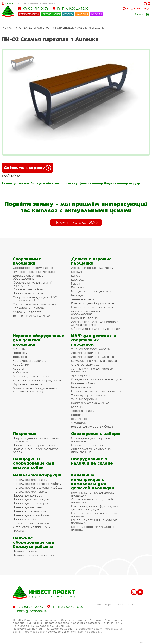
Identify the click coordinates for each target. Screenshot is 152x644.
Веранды (78, 295)
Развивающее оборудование (93, 303)
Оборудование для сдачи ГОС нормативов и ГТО (35, 299)
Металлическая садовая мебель (37, 484)
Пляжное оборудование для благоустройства (33, 542)
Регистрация (142, 8)
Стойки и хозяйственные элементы (96, 391)
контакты (96, 14)
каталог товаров (29, 14)
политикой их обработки (85, 632)
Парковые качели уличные (90, 403)
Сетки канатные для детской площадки (92, 501)
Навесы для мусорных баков (92, 426)
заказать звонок (51, 14)
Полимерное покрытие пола (34, 445)
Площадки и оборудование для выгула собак (33, 463)
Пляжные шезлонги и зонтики (34, 555)
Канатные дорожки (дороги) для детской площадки (94, 508)
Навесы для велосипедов (31, 499)
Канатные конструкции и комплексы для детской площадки (93, 481)
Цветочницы (80, 419)
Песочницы (79, 287)
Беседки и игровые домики (91, 291)
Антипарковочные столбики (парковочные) (91, 450)
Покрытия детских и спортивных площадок (36, 440)
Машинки (20, 349)
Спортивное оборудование (33, 268)
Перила (18, 531)
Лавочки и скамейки (91, 28)
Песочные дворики (85, 318)
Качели (76, 276)
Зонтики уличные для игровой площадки (92, 370)
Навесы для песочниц (29, 507)
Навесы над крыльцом (29, 511)
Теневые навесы (83, 299)
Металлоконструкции (38, 475)
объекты (68, 14)
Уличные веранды (84, 399)
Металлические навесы (30, 480)
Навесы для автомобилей (31, 515)
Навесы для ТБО (24, 519)
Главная (7, 28)
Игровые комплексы (28, 384)
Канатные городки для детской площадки (94, 528)
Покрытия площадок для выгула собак (36, 450)
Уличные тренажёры (28, 289)
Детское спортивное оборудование (28, 277)
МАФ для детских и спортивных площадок (45, 28)
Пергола (77, 415)
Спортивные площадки (27, 261)
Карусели (78, 279)
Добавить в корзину (27, 168)
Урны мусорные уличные (89, 395)
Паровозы (20, 353)
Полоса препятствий (28, 293)
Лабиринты (21, 372)
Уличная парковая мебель (90, 349)
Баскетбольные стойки (29, 308)
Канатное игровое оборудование (37, 380)
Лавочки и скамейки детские (93, 357)
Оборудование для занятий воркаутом (33, 284)
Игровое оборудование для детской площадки (39, 340)
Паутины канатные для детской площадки (94, 494)
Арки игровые (81, 375)
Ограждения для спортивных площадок (92, 440)
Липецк (9, 4)
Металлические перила (30, 491)
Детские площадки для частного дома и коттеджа (95, 323)
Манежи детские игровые (32, 376)
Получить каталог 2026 (76, 222)
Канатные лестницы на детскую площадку (94, 521)
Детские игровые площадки (91, 261)
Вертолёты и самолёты (30, 361)
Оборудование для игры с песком (96, 329)
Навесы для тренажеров (31, 503)
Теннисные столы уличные (31, 316)
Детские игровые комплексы (92, 268)
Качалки (77, 272)
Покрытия (25, 433)
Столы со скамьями (86, 365)
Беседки (77, 407)
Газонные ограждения (87, 445)
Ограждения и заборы (96, 433)
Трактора (20, 357)
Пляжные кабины (83, 383)
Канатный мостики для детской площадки (94, 514)
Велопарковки (81, 387)
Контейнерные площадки (31, 523)
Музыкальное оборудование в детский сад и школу (35, 390)
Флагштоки (79, 423)
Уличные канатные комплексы (35, 304)
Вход (130, 8)
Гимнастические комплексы (34, 272)
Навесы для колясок (27, 495)
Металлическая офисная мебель (37, 488)
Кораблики (21, 365)
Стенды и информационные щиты (96, 379)
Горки (75, 283)
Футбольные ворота (27, 312)
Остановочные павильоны (32, 527)
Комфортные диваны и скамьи (94, 361)
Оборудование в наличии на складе (92, 461)
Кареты (18, 368)
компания (82, 14)
